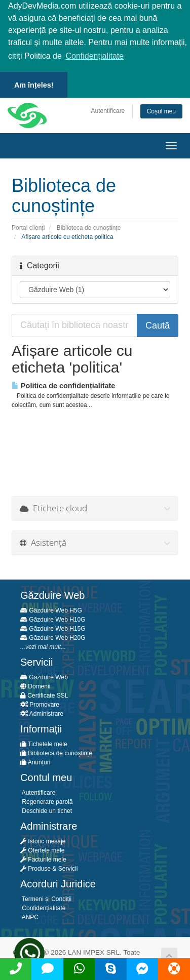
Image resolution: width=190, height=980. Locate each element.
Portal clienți (28, 227)
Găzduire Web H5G (51, 609)
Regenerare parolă (46, 801)
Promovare (40, 704)
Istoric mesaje (43, 840)
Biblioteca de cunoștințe (89, 227)
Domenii (35, 685)
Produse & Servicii (49, 868)
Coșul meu (161, 110)
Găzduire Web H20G (53, 637)
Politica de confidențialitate (63, 385)
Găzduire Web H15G (53, 628)
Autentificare (108, 110)
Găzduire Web (44, 676)
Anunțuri (35, 761)
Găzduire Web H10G (53, 619)
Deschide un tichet (46, 810)
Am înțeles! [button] (34, 85)
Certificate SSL (44, 695)
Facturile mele (43, 859)
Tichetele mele (44, 743)
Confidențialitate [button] (94, 56)
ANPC (29, 916)
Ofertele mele (42, 849)
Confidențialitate (43, 907)
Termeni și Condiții (46, 898)
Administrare (42, 713)
